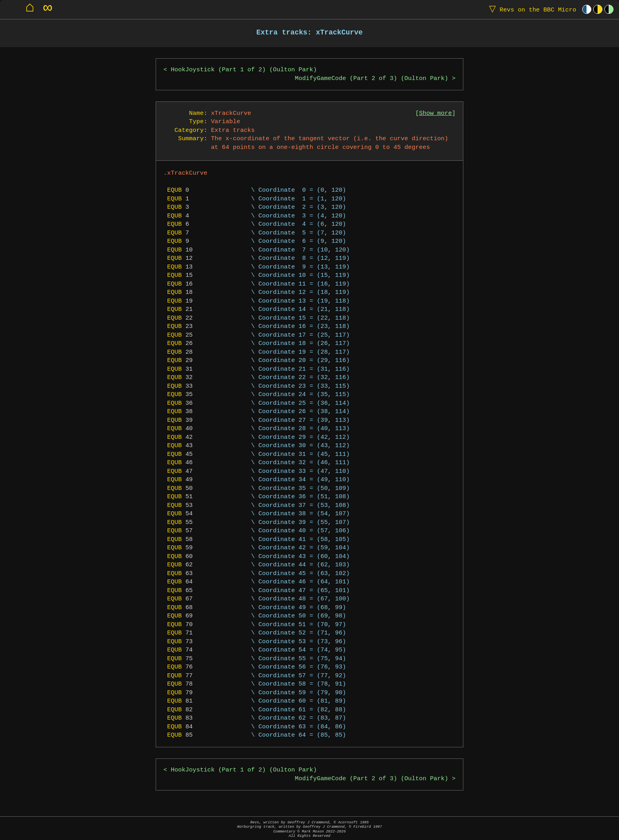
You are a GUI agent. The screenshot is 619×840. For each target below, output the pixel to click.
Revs (531, 9)
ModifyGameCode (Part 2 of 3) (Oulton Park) (372, 79)
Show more (435, 113)
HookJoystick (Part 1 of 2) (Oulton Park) (244, 70)
